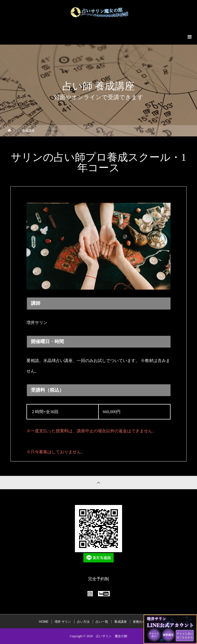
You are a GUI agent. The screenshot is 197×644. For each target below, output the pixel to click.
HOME (44, 622)
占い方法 (83, 622)
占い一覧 (102, 622)
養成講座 (121, 622)
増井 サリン (63, 622)
